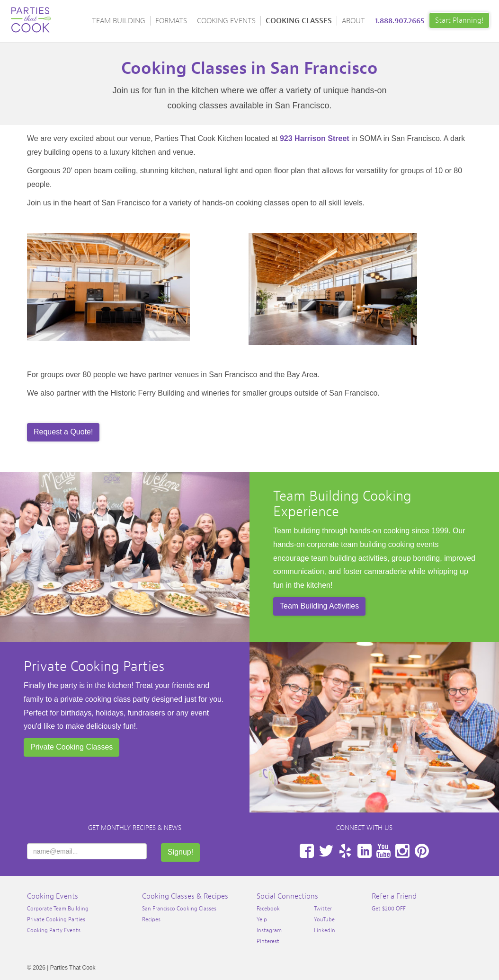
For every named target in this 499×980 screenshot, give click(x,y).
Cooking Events (226, 21)
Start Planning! (459, 20)
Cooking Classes (299, 21)
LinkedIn (365, 851)
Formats (171, 21)
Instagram (402, 851)
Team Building (119, 21)
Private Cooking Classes (71, 747)
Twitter (326, 851)
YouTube (383, 851)
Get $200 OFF (389, 909)
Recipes (151, 919)
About (353, 21)
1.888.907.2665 (400, 21)
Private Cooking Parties (94, 666)
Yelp (345, 851)
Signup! (180, 852)
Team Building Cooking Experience (342, 504)
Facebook (307, 851)
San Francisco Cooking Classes (179, 909)
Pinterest (422, 851)
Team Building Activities (319, 606)
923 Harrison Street (315, 138)
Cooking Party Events (54, 930)
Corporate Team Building (58, 909)
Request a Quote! (63, 432)
